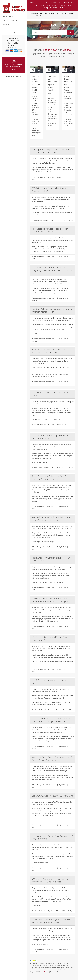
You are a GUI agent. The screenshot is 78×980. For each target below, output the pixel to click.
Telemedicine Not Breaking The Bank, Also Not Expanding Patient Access (51, 921)
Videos (52, 37)
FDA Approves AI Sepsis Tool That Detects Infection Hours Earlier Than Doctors (50, 151)
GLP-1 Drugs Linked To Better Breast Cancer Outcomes (68, 84)
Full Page (34, 180)
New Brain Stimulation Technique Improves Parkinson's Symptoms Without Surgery (51, 600)
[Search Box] (49, 32)
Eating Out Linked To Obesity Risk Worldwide (52, 796)
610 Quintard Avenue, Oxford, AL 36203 (44, 3)
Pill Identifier (50, 13)
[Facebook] (12, 32)
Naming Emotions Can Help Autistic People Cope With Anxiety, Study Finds (51, 519)
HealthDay (43, 972)
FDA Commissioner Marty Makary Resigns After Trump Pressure (50, 639)
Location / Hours (61, 13)
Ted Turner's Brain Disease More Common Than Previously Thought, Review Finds (51, 720)
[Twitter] (15, 32)
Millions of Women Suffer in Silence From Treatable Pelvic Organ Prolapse (51, 880)
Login (39, 16)
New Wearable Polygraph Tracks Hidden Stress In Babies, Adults (50, 230)
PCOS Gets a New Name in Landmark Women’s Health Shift (36, 84)
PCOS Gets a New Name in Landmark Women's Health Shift (49, 190)
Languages (35, 13)
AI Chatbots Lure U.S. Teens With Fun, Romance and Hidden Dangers (49, 351)
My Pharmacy (8, 17)
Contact (6, 25)
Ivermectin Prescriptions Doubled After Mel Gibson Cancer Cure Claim (52, 759)
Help (42, 13)
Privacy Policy (14, 78)
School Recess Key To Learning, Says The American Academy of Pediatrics (50, 478)
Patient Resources (10, 21)
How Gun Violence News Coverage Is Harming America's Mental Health (52, 310)
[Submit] (70, 32)
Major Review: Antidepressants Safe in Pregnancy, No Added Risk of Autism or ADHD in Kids (52, 270)
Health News (39, 37)
